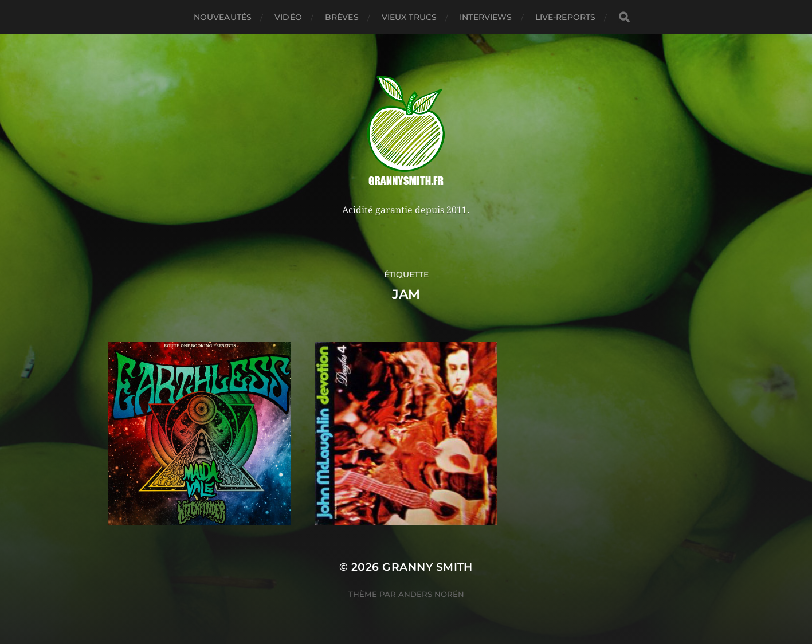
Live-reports (566, 17)
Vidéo (288, 17)
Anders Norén (431, 594)
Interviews (486, 17)
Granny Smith (427, 567)
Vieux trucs (409, 17)
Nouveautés (223, 17)
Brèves (342, 17)
